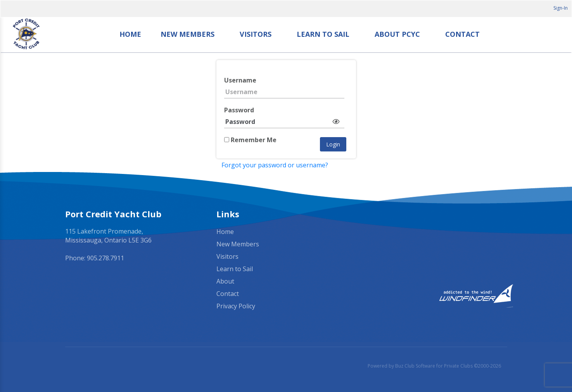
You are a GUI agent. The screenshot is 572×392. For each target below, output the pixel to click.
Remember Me (250, 140)
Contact (462, 34)
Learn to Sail (323, 34)
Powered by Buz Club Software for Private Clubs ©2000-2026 (434, 366)
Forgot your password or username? (275, 165)
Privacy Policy (236, 306)
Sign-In (561, 8)
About (225, 281)
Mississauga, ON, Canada (437, 232)
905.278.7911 (105, 258)
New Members (187, 34)
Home (130, 34)
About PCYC (397, 34)
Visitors (256, 34)
